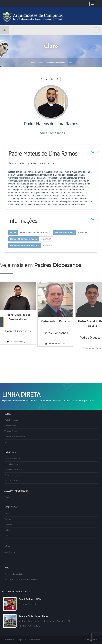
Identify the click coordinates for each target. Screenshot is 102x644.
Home (32, 63)
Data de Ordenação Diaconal (24, 239)
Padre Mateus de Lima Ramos (34, 232)
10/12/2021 (48, 245)
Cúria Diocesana (11, 420)
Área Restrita (10, 552)
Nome (13, 232)
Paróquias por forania (13, 470)
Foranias (8, 442)
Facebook (8, 525)
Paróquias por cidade (13, 464)
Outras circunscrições (13, 475)
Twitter (7, 530)
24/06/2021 (46, 239)
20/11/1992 (83, 232)
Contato (8, 497)
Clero (40, 63)
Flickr (7, 514)
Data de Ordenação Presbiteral (25, 245)
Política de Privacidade (14, 574)
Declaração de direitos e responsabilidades (21, 580)
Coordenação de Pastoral (15, 437)
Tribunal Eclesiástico (13, 431)
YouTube (8, 519)
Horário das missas (12, 481)
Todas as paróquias (12, 459)
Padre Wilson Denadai (55, 321)
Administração (10, 426)
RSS (6, 536)
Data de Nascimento (65, 232)
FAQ (6, 558)
